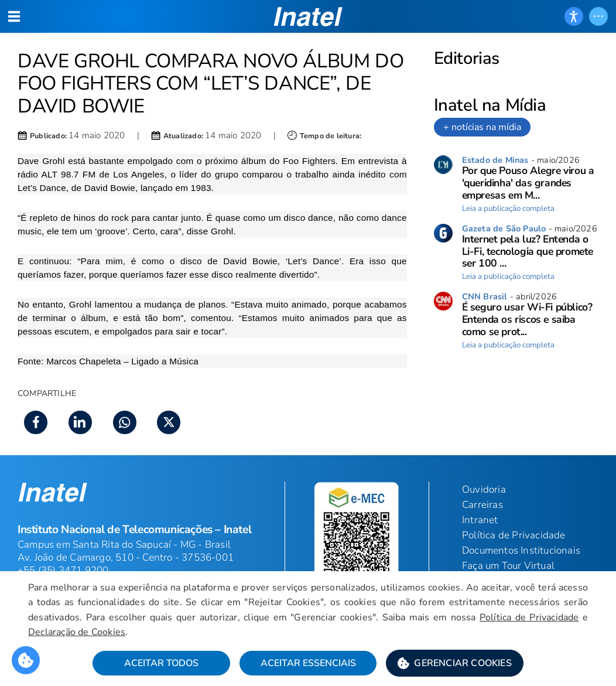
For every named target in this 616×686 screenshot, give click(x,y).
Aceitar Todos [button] (161, 663)
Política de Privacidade (529, 617)
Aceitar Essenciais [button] (308, 663)
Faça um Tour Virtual (508, 566)
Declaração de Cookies (77, 632)
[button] (455, 663)
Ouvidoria (484, 489)
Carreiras (482, 505)
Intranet (480, 520)
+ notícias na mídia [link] (482, 127)
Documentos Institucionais (521, 550)
